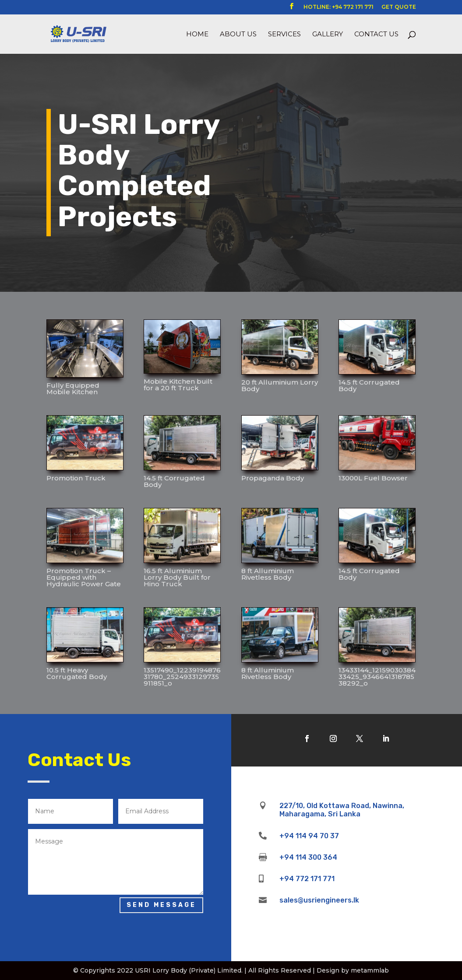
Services (284, 35)
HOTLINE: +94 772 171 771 (339, 7)
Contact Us (376, 35)
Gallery (328, 35)
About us (238, 35)
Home (197, 35)
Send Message (161, 905)
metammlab (370, 970)
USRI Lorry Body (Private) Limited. (189, 970)
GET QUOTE (399, 7)
